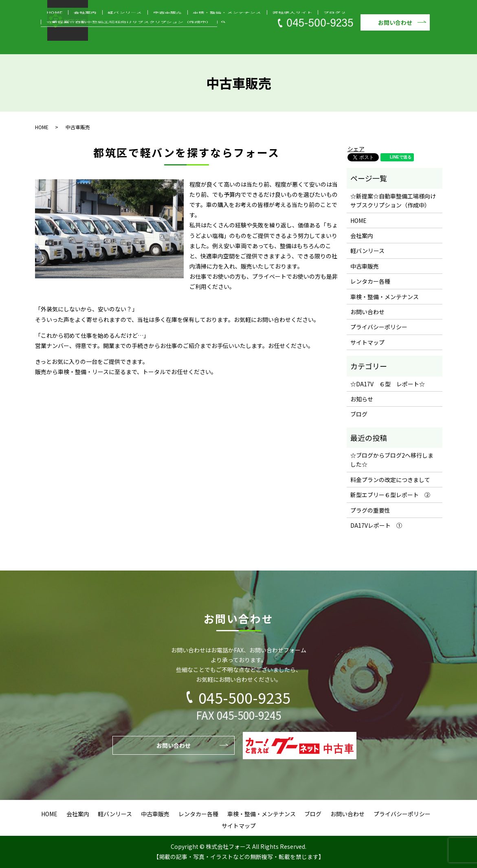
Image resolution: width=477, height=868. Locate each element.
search (52, 42)
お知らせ (362, 399)
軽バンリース (101, 30)
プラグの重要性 (370, 510)
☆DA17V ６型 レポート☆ (388, 384)
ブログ (359, 414)
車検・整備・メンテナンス (179, 30)
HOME (50, 30)
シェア (356, 149)
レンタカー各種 (370, 281)
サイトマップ (367, 342)
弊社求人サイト (230, 30)
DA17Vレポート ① (376, 525)
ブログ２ (262, 30)
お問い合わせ (395, 22)
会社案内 (71, 30)
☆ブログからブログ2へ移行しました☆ (392, 460)
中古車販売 (132, 30)
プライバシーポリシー (379, 327)
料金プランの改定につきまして (390, 480)
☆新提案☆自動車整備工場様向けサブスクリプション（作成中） (347, 30)
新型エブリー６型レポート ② (390, 495)
